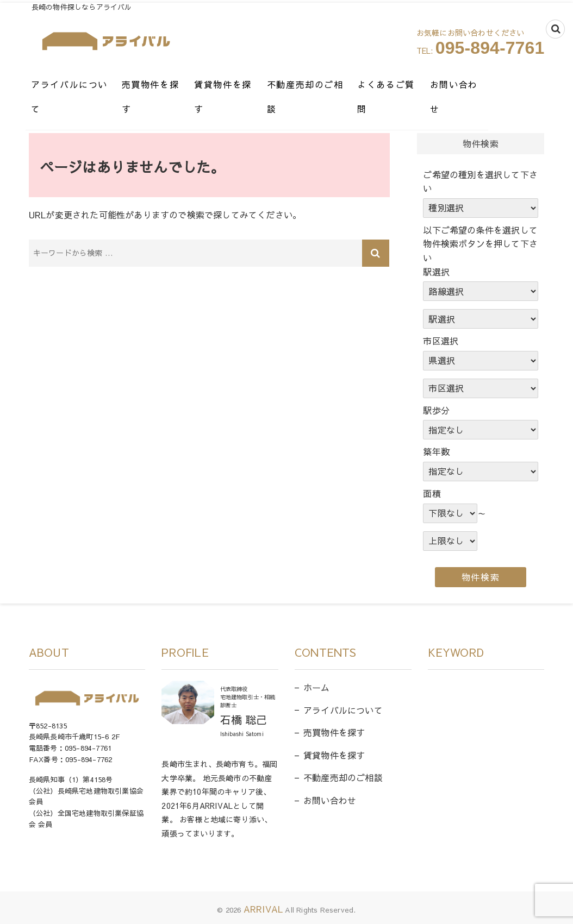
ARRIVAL (263, 909)
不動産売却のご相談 (341, 84)
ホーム (317, 687)
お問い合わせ (510, 84)
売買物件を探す (168, 84)
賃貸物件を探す (250, 84)
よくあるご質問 (433, 84)
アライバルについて (77, 84)
